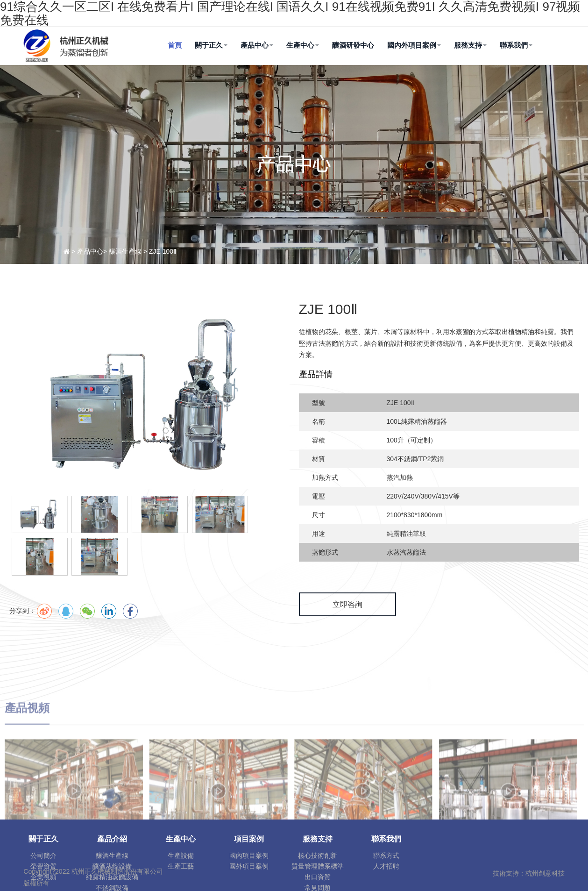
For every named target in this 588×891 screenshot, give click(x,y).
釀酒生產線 (112, 855)
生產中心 (303, 45)
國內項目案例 (249, 855)
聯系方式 (386, 855)
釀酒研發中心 (353, 45)
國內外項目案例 (414, 45)
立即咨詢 (347, 604)
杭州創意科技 (545, 873)
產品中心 (257, 45)
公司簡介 (43, 855)
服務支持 (470, 45)
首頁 (175, 45)
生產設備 (181, 855)
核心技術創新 (318, 855)
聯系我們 (516, 45)
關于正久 (211, 45)
